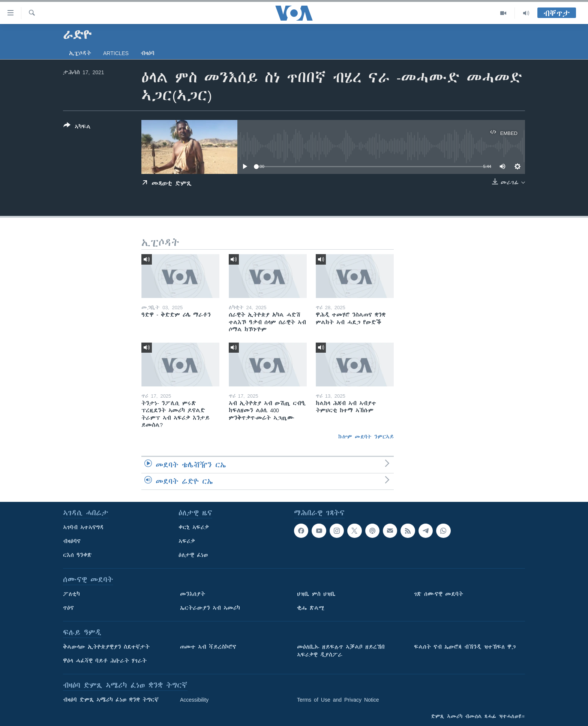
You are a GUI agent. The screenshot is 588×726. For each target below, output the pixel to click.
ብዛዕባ (148, 53)
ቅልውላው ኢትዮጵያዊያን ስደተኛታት (106, 647)
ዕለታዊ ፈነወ (193, 555)
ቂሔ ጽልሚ (311, 608)
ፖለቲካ (71, 594)
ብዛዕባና (72, 541)
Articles (116, 53)
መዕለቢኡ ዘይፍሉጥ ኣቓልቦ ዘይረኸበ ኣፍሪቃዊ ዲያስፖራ (341, 651)
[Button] (77, 127)
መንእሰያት (193, 594)
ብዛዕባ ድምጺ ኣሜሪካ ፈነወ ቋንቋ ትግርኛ (111, 700)
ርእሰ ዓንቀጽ (77, 555)
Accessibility (194, 700)
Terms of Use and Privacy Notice (338, 700)
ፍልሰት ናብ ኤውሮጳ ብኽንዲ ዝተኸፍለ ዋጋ (465, 647)
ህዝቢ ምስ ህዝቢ (316, 594)
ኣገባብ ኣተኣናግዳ (83, 527)
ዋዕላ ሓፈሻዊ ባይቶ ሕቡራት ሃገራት (105, 661)
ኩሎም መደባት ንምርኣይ (366, 437)
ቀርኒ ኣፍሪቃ (194, 527)
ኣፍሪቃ (187, 541)
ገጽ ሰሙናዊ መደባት (439, 594)
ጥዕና (68, 608)
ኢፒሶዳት (80, 53)
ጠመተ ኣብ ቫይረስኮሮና (208, 647)
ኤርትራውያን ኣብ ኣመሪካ (210, 608)
